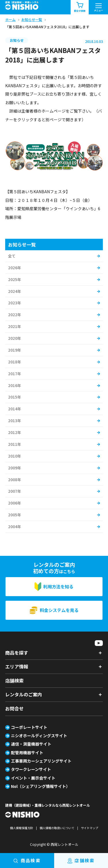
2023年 (15, 303)
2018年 (15, 362)
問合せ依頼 (80, 7)
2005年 (15, 515)
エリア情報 (17, 666)
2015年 (15, 397)
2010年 (15, 456)
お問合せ (14, 708)
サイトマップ (90, 828)
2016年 (15, 385)
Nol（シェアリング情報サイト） (40, 786)
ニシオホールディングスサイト (39, 736)
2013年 (15, 421)
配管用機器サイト (27, 753)
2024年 (15, 291)
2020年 (15, 338)
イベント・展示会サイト (33, 778)
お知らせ (17, 40)
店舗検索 (14, 681)
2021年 (15, 326)
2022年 (15, 315)
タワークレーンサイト (31, 769)
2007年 (15, 491)
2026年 (15, 268)
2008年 (15, 480)
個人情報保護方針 (22, 828)
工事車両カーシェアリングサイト (41, 761)
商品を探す (17, 653)
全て (12, 256)
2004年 (15, 527)
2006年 (15, 503)
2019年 (15, 350)
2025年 (15, 279)
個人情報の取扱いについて (57, 828)
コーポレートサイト (29, 727)
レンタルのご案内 (24, 694)
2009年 (15, 468)
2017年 (15, 374)
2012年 (15, 432)
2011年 (15, 444)
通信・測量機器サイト (31, 744)
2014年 (15, 409)
